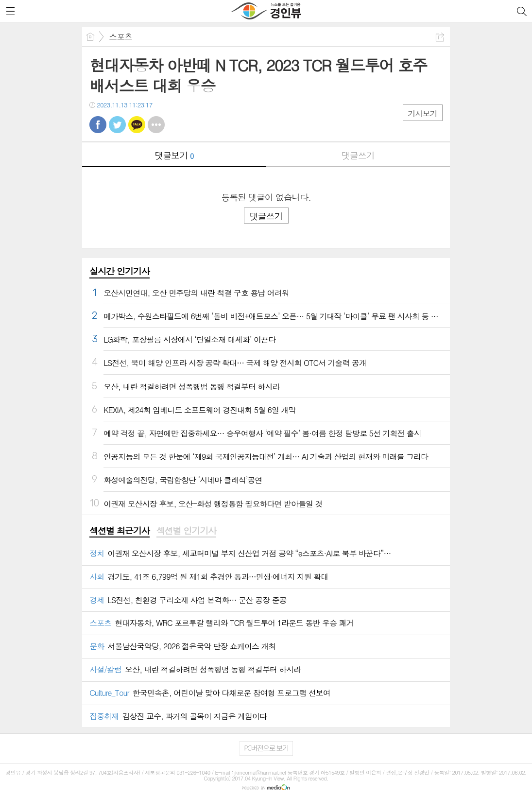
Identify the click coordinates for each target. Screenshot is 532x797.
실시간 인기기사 (119, 271)
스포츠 (120, 36)
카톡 (137, 125)
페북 (98, 125)
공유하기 (440, 37)
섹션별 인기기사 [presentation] (186, 531)
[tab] (119, 531)
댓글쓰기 (358, 155)
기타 (156, 125)
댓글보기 (174, 155)
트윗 (117, 125)
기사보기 (423, 113)
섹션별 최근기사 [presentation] (119, 531)
